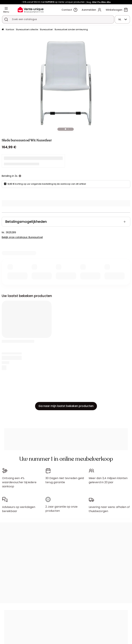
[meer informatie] (20, 176)
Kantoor (10, 29)
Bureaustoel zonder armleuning (71, 29)
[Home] (3, 30)
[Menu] (6, 8)
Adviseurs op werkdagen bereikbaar (19, 509)
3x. (16, 176)
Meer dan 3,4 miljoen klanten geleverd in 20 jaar (108, 480)
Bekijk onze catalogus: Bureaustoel (22, 237)
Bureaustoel (46, 29)
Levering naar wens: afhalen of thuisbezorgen (109, 509)
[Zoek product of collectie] (6, 19)
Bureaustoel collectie (27, 29)
